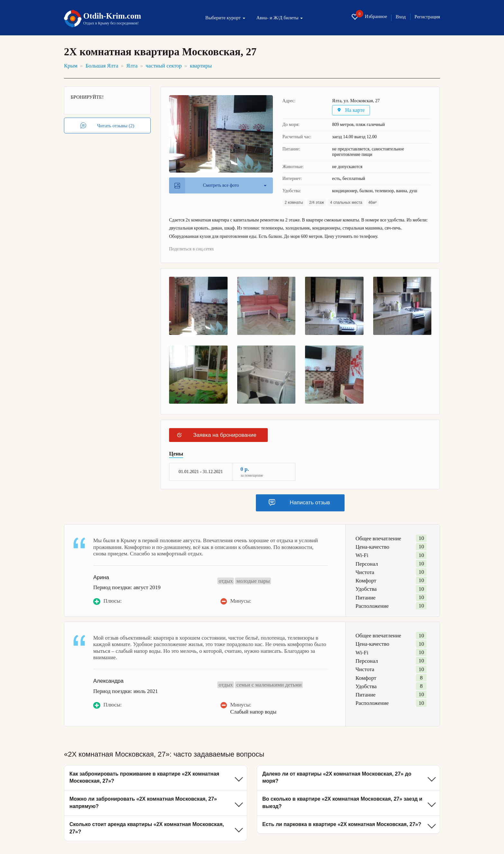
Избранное (369, 17)
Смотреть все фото (207, 186)
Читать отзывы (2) (107, 126)
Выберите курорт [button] (225, 18)
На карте (351, 110)
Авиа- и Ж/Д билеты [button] (280, 18)
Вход (401, 17)
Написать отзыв (299, 503)
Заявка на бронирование (217, 435)
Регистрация (428, 17)
